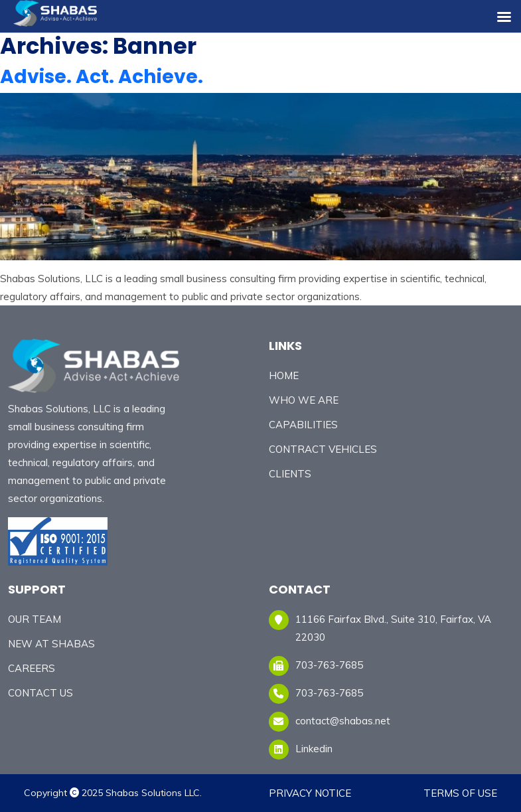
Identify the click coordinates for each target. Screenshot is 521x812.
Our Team (35, 619)
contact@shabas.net (343, 721)
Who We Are (304, 400)
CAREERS (32, 668)
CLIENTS (290, 474)
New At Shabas (51, 644)
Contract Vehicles (323, 449)
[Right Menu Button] (504, 17)
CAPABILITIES (303, 425)
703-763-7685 (329, 693)
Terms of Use (460, 793)
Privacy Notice (310, 793)
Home (284, 375)
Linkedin (314, 749)
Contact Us (40, 693)
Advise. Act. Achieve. (102, 77)
